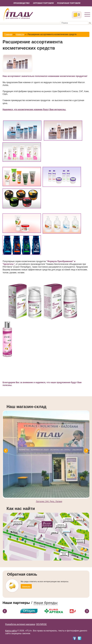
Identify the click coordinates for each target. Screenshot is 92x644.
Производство (21, 3)
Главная (8, 34)
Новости (20, 34)
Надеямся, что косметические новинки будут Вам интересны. (34, 110)
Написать (26, 586)
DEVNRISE (41, 624)
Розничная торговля (69, 3)
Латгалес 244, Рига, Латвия (49, 501)
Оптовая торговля (43, 3)
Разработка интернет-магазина (20, 624)
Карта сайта (11, 631)
